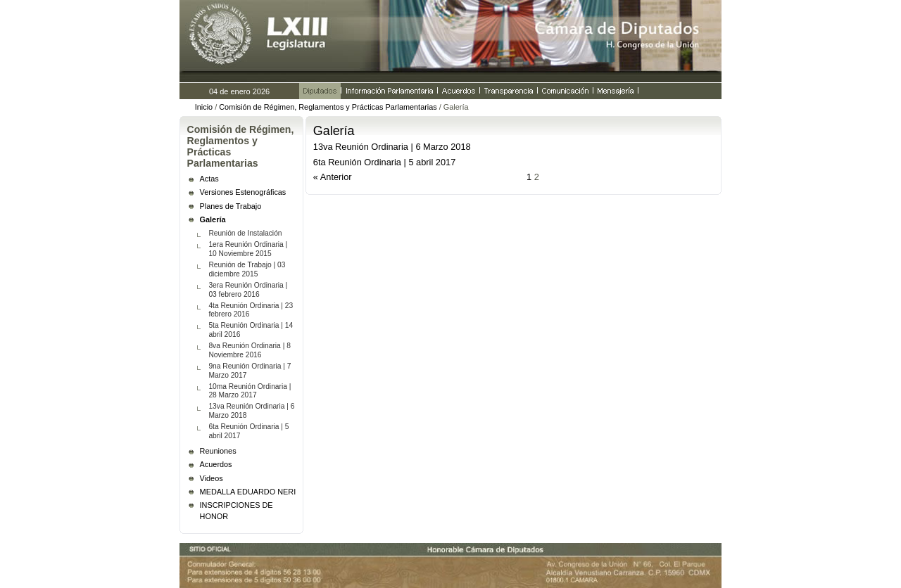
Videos (212, 478)
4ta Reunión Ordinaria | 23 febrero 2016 (251, 310)
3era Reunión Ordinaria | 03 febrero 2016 (248, 290)
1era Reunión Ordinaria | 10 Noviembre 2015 (248, 249)
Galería (213, 219)
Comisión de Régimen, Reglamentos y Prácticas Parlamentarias (328, 107)
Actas (209, 179)
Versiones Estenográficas (243, 192)
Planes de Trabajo (231, 206)
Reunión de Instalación (245, 233)
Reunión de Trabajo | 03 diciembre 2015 (247, 269)
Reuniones (218, 451)
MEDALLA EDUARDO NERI (248, 492)
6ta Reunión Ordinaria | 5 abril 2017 (248, 431)
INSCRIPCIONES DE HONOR (237, 511)
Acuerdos (216, 464)
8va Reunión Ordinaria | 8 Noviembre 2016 (249, 350)
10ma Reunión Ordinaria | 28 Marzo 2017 (250, 391)
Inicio (204, 107)
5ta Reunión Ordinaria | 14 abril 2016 (251, 330)
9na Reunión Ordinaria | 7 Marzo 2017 (250, 371)
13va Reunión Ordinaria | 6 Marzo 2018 (251, 411)
